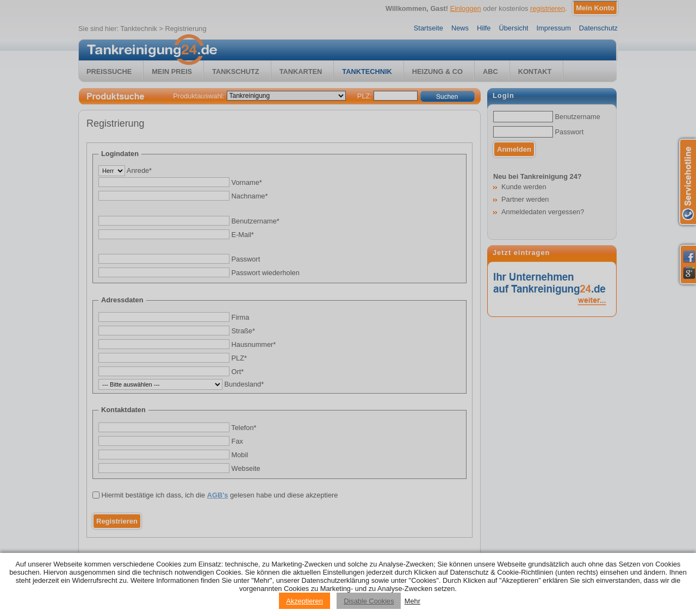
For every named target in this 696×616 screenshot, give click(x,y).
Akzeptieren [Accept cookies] (304, 601)
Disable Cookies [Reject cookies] (369, 601)
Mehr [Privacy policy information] (412, 601)
